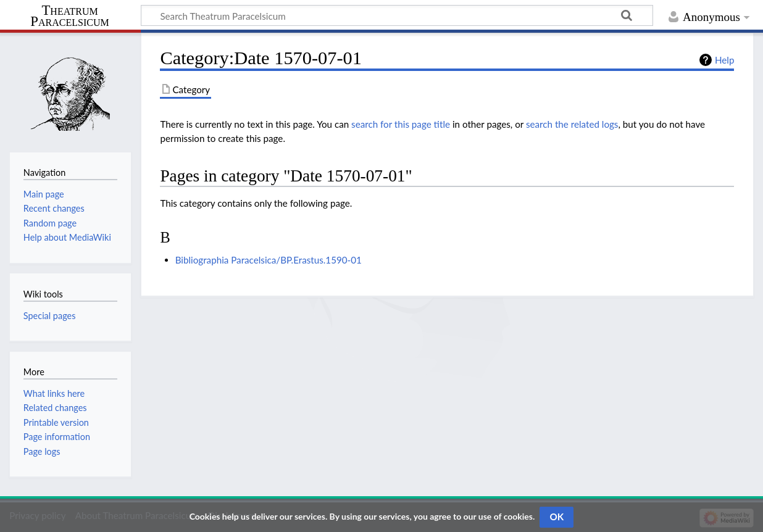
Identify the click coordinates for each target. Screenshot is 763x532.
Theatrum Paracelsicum (69, 16)
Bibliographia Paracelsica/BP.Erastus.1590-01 (269, 260)
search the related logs (572, 124)
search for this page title (401, 124)
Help (724, 60)
